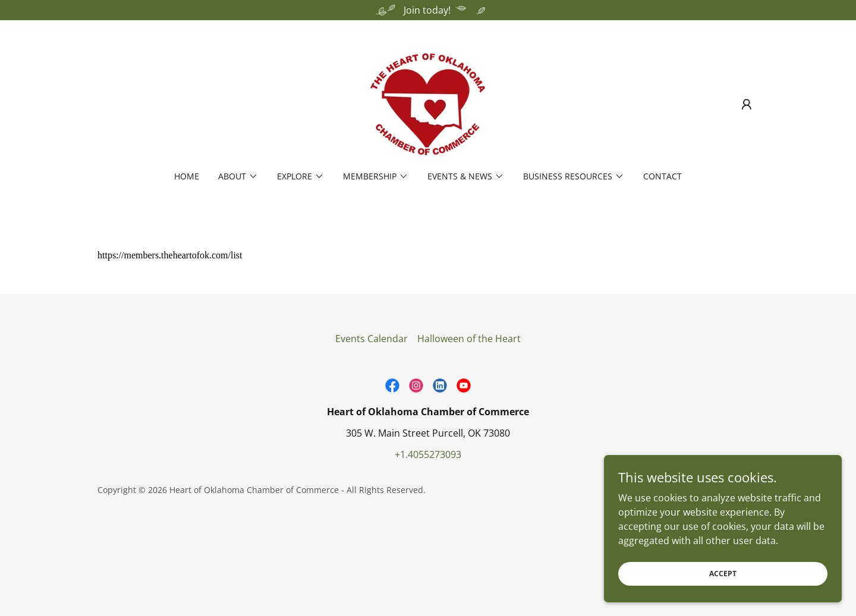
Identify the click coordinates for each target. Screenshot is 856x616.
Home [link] (187, 176)
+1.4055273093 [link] (428, 454)
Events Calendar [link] (372, 339)
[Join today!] (428, 10)
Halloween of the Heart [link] (469, 339)
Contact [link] (663, 176)
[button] (747, 105)
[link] (428, 103)
